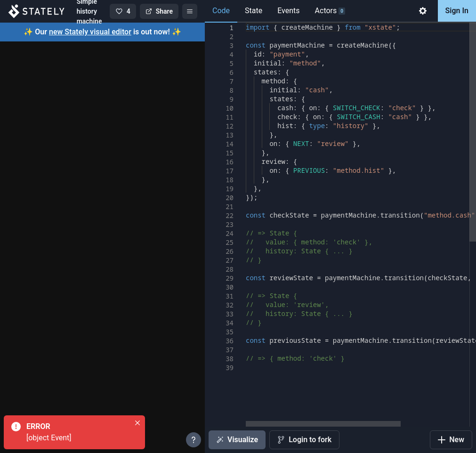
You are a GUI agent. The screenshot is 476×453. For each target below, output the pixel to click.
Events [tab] (288, 11)
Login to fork (304, 440)
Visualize (237, 440)
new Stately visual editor (90, 32)
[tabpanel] (340, 238)
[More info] (194, 440)
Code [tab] (221, 11)
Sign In (457, 11)
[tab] (423, 11)
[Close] (137, 423)
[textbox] (246, 23)
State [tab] (254, 11)
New (451, 440)
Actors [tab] (330, 11)
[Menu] (190, 11)
